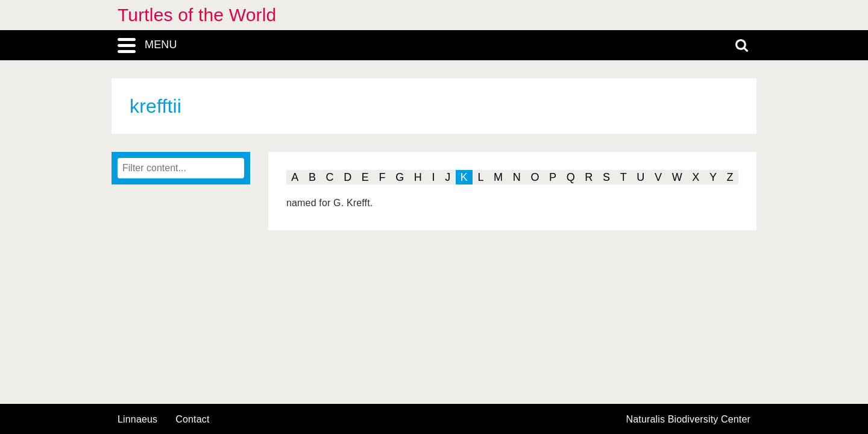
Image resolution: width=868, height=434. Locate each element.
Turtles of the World (197, 15)
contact (192, 419)
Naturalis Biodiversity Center (689, 420)
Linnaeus (137, 420)
